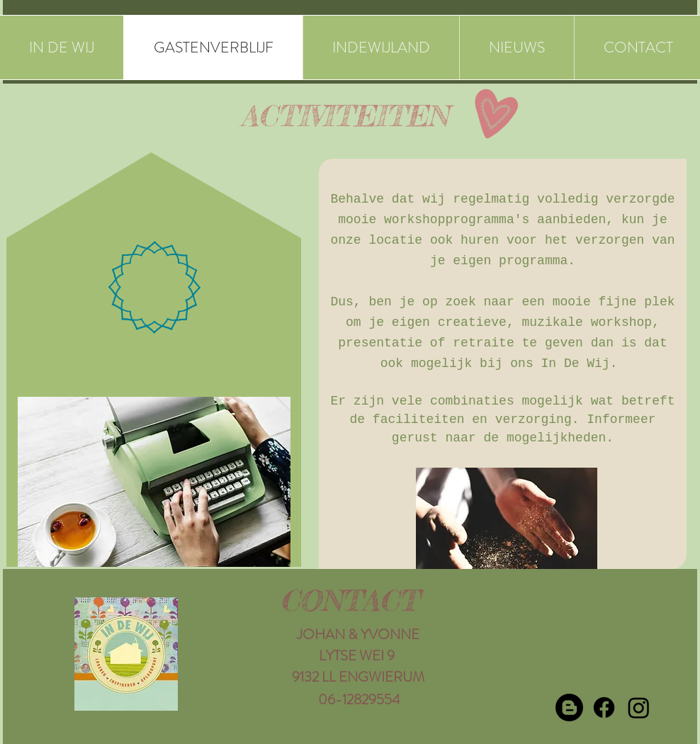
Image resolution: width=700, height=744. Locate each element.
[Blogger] (569, 708)
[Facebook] (604, 708)
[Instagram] (639, 708)
